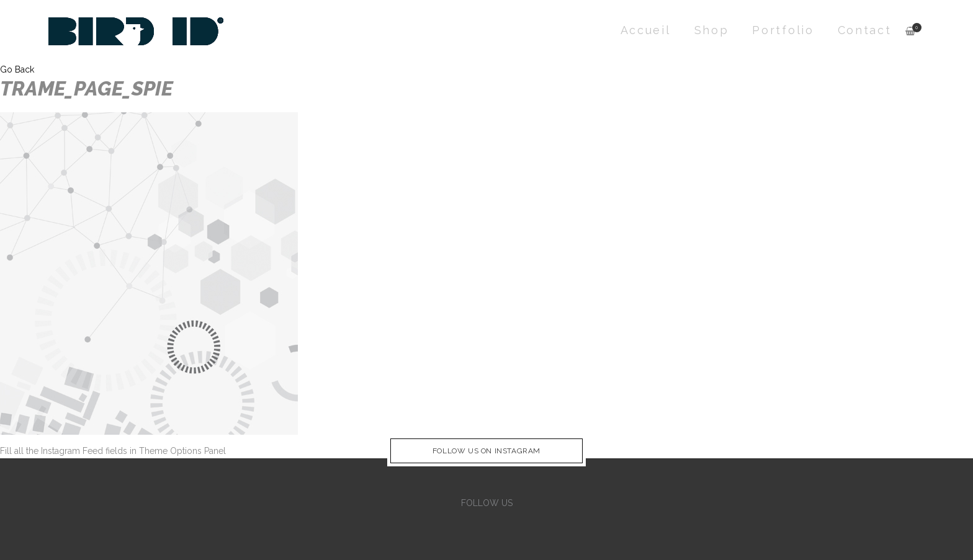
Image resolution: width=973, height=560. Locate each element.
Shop (712, 30)
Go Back (17, 69)
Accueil (646, 30)
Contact (865, 30)
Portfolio (783, 30)
